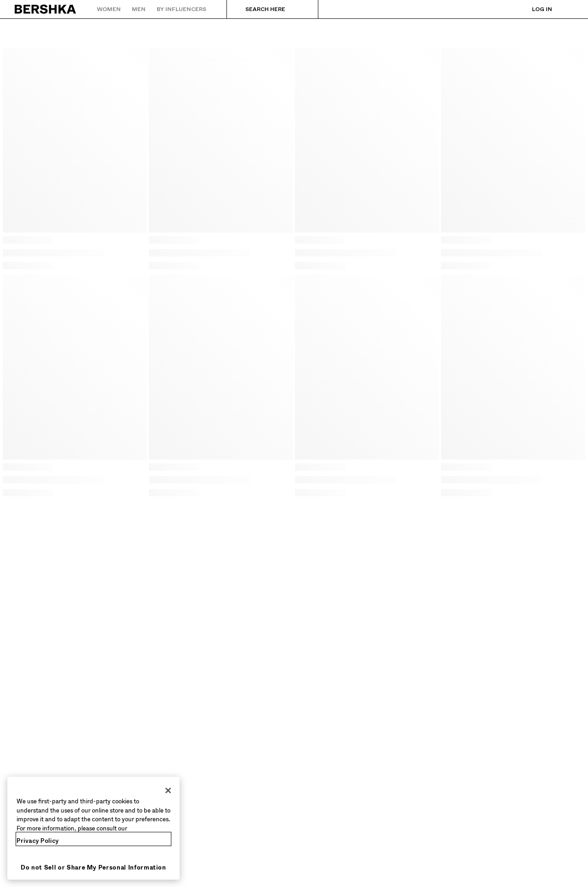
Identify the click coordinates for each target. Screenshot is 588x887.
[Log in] (533, 9)
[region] (93, 828)
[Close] (168, 790)
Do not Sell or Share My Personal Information (93, 867)
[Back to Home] (46, 9)
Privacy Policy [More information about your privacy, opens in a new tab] (38, 841)
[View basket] (566, 9)
